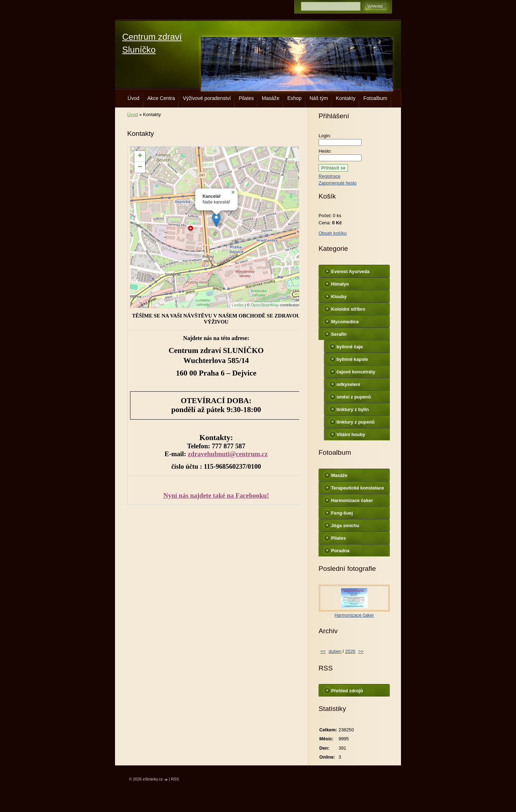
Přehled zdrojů (347, 691)
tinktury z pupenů (356, 422)
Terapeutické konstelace (358, 488)
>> (361, 651)
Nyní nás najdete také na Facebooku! (216, 495)
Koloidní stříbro (348, 309)
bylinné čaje (350, 347)
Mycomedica (345, 322)
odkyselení (348, 384)
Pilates (246, 98)
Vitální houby (351, 434)
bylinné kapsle (352, 359)
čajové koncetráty (356, 372)
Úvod (133, 98)
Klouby (339, 297)
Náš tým (319, 98)
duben (335, 651)
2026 (350, 651)
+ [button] (140, 156)
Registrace (329, 176)
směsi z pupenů (354, 397)
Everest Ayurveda (350, 271)
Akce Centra (161, 98)
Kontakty (346, 98)
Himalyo (340, 284)
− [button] (140, 167)
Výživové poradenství (207, 98)
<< (323, 651)
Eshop (295, 98)
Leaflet (238, 305)
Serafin (339, 334)
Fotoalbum (375, 98)
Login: (325, 136)
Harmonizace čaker (352, 500)
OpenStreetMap (265, 305)
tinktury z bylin (353, 409)
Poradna (340, 551)
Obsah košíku (333, 233)
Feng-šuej (342, 513)
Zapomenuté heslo (338, 183)
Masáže (270, 98)
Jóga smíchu (345, 526)
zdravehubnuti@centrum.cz (228, 454)
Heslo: (325, 151)
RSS (175, 779)
